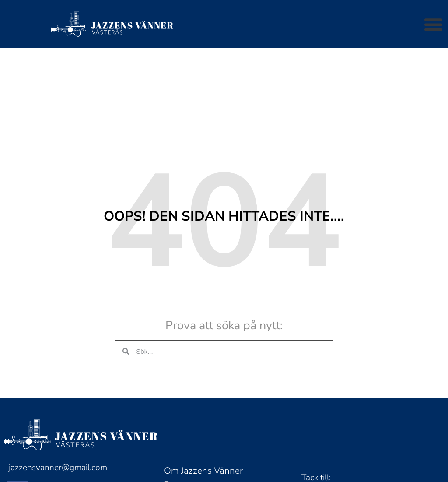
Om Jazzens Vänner (203, 396)
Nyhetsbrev (187, 452)
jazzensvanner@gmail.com (58, 393)
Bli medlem (187, 438)
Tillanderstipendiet (202, 466)
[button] (434, 24)
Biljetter (180, 424)
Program (181, 410)
